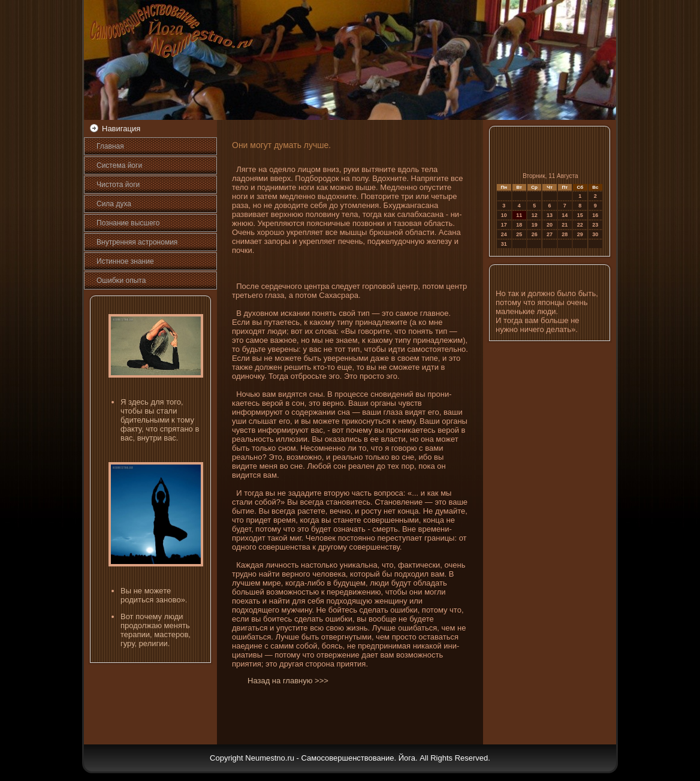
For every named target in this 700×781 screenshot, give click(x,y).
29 (580, 234)
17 (504, 225)
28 (565, 234)
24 (504, 234)
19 (535, 225)
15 (580, 215)
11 (519, 215)
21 (565, 225)
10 (504, 215)
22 (580, 225)
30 (595, 234)
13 (550, 215)
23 (595, 225)
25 (519, 234)
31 (504, 244)
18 (519, 225)
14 (565, 215)
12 (535, 215)
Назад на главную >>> (288, 681)
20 (550, 225)
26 (535, 234)
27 (550, 234)
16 (595, 215)
